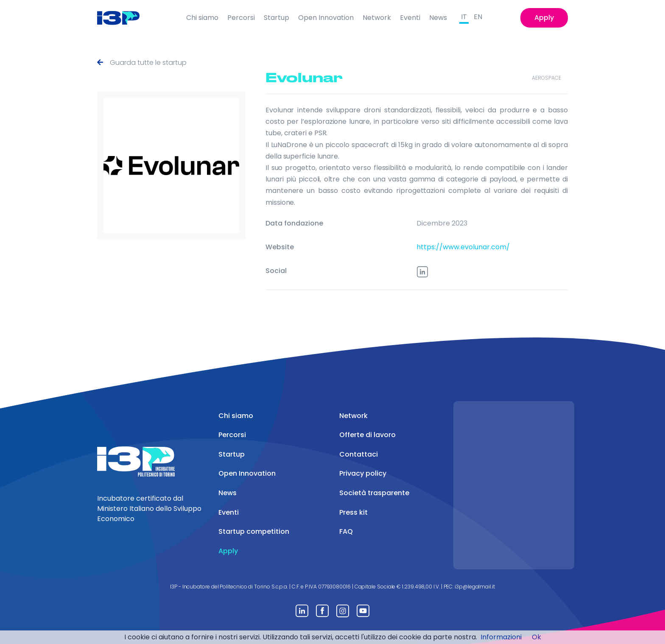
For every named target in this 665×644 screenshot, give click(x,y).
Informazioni (501, 637)
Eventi (410, 18)
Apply (544, 18)
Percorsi (241, 18)
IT (464, 17)
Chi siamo (202, 18)
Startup (277, 18)
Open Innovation (326, 18)
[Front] (125, 18)
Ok (536, 637)
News (438, 18)
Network (377, 18)
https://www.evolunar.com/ (463, 247)
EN (478, 17)
